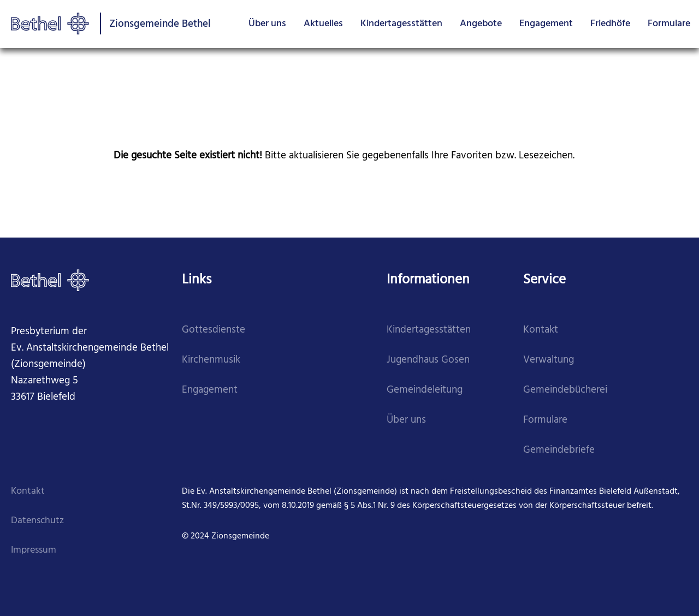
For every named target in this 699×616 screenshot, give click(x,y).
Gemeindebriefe (559, 450)
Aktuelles (323, 24)
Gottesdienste (214, 330)
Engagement (546, 24)
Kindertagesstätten (401, 24)
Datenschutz (37, 521)
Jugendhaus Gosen (428, 360)
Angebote (481, 24)
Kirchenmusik (211, 360)
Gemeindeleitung (425, 390)
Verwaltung (549, 360)
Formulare (669, 24)
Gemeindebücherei (565, 390)
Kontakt (541, 330)
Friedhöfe (610, 24)
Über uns (267, 24)
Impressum (34, 550)
